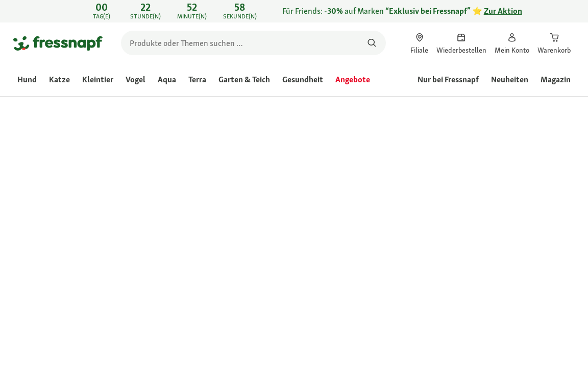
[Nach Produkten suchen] (372, 43)
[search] (253, 43)
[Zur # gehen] (320, 240)
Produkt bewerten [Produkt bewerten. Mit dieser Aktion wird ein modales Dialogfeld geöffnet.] (419, 174)
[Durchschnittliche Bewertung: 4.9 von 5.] (334, 173)
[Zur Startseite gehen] (58, 43)
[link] (294, 11)
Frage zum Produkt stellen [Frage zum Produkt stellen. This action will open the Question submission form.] (492, 174)
